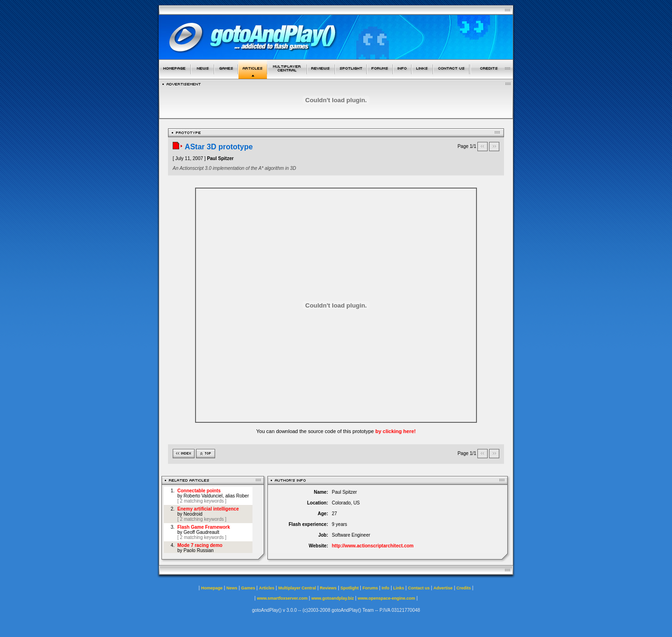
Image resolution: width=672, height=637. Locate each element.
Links (399, 588)
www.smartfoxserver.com (282, 598)
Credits (464, 588)
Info (386, 588)
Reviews (328, 588)
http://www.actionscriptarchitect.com (373, 546)
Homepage (212, 588)
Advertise (443, 588)
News (232, 588)
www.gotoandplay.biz (332, 598)
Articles (267, 588)
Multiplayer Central (297, 588)
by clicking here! (395, 431)
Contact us (419, 588)
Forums (370, 588)
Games (248, 588)
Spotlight (350, 588)
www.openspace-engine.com (386, 598)
